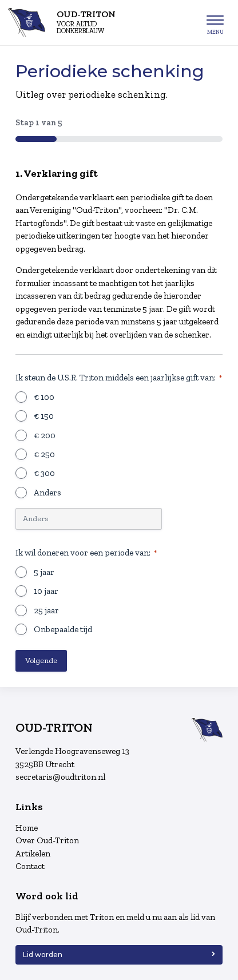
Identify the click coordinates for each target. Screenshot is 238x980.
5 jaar (44, 572)
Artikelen (33, 854)
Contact (30, 866)
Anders (47, 493)
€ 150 (44, 416)
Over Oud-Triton (47, 840)
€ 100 (44, 397)
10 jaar (46, 591)
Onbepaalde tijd (63, 629)
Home (27, 828)
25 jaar (46, 610)
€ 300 (44, 473)
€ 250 (44, 454)
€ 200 (45, 435)
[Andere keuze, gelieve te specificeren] (89, 519)
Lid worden (43, 955)
